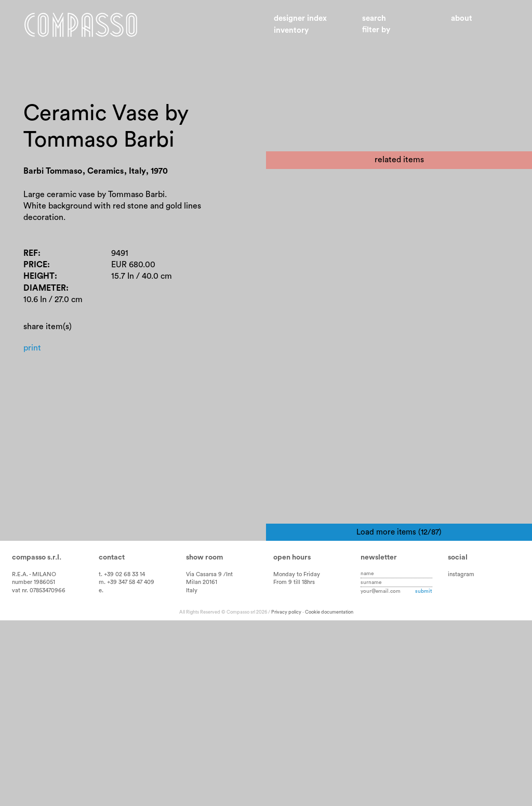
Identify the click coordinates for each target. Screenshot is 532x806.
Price (35, 265)
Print (32, 348)
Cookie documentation (329, 798)
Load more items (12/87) (399, 717)
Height (39, 276)
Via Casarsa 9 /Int (209, 759)
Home (81, 25)
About (462, 18)
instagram (461, 759)
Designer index (300, 18)
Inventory (291, 30)
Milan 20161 (202, 768)
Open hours (292, 743)
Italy (192, 776)
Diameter (45, 288)
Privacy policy (286, 798)
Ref (31, 253)
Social (458, 743)
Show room (204, 743)
